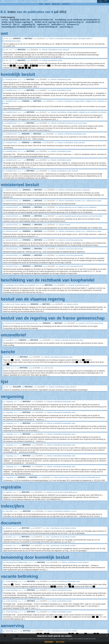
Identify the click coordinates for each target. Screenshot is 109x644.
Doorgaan (49, 642)
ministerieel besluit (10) (42, 20)
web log (56, 4)
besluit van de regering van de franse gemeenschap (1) (59, 22)
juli (56, 12)
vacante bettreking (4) (48, 27)
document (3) (73, 24)
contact (66, 4)
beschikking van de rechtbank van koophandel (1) (77, 20)
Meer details (60, 642)
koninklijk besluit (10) (20, 20)
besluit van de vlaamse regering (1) (17, 22)
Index (12, 12)
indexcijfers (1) (58, 24)
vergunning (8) (28, 24)
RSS (41, 4)
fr (106, 1)
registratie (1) (43, 24)
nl (100, 1)
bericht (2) (6, 24)
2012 (63, 12)
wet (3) (5, 20)
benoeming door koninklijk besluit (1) (19, 27)
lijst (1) (16, 24)
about (47, 4)
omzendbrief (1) (93, 22)
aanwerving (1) (66, 27)
